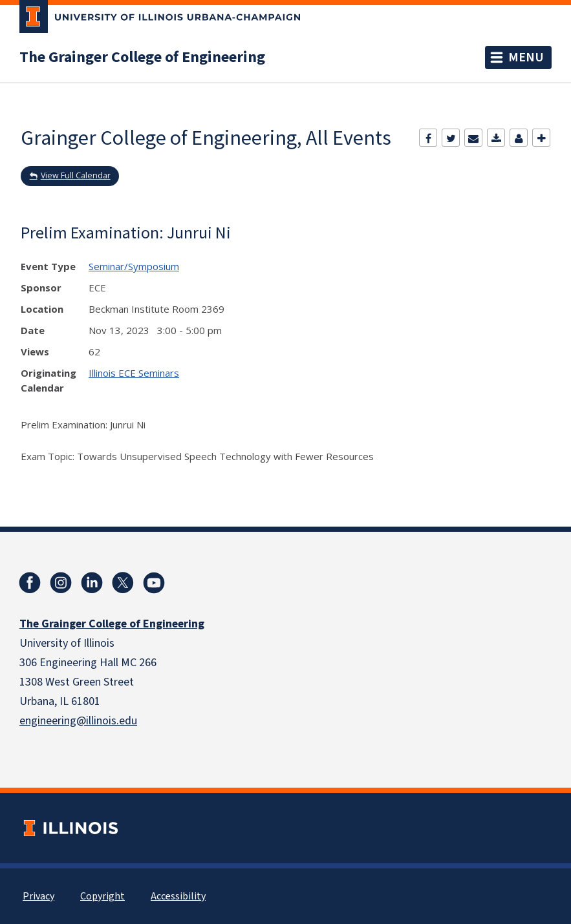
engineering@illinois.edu (78, 721)
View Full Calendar (76, 175)
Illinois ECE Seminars (134, 373)
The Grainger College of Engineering (142, 58)
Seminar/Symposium (134, 266)
